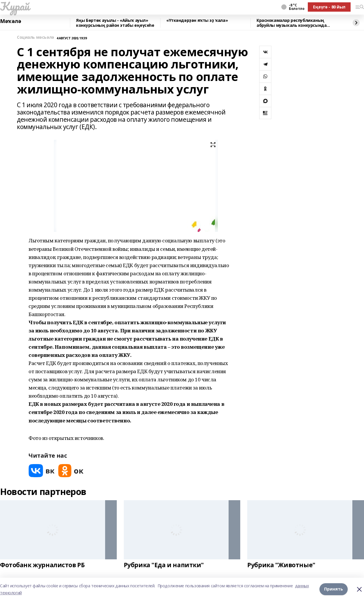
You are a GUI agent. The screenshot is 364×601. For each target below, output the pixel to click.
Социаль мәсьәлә (36, 37)
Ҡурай (15, 6)
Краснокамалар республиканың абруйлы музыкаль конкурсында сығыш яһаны (291, 23)
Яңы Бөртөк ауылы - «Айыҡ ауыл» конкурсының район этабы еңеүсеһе (115, 23)
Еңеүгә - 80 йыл (329, 7)
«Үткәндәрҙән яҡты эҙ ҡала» (197, 21)
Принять (334, 589)
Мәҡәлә (10, 21)
